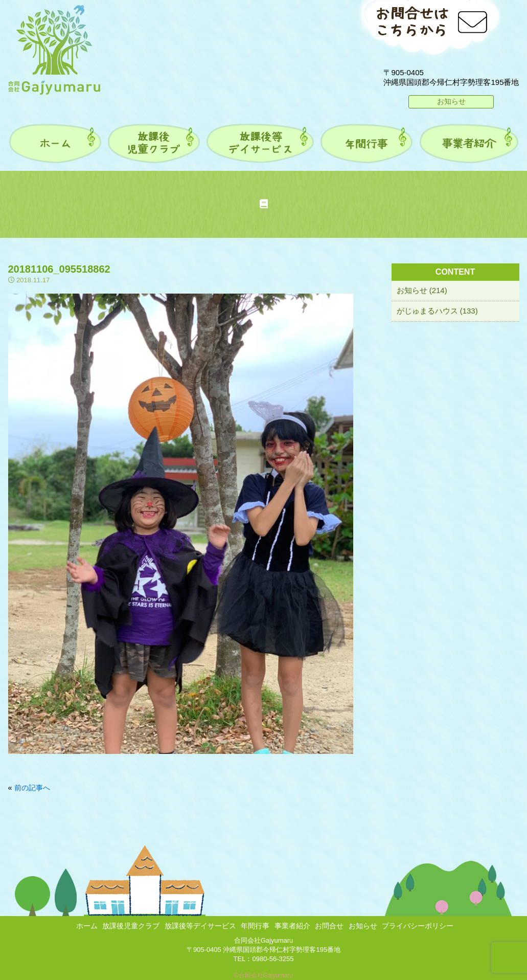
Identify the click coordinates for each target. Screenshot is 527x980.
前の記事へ (32, 788)
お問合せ (329, 926)
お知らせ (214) (422, 290)
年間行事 (255, 926)
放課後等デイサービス (200, 926)
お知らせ (451, 101)
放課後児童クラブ (131, 926)
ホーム (87, 926)
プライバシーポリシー (418, 926)
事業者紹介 (292, 926)
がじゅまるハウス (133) (437, 311)
